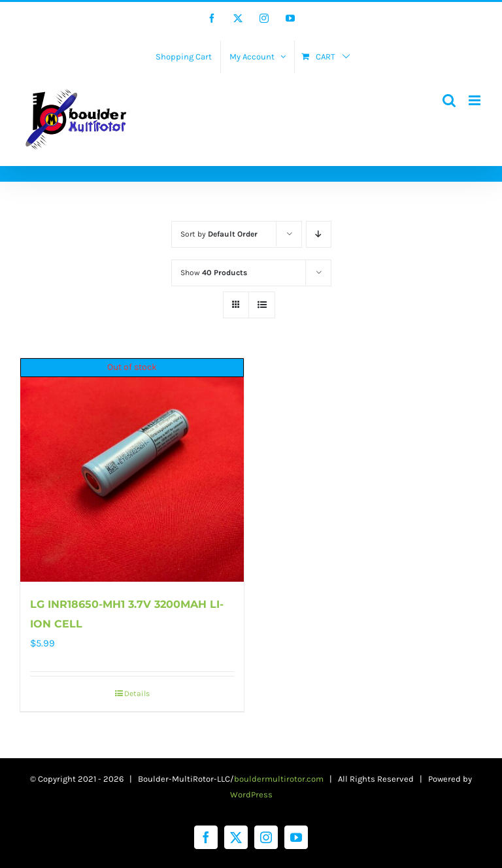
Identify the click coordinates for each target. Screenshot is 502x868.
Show (214, 273)
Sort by (219, 234)
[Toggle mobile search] (449, 100)
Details (137, 693)
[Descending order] (319, 234)
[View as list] (262, 305)
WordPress (251, 794)
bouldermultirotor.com (279, 779)
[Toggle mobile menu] (476, 100)
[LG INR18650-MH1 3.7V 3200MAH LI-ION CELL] (132, 470)
